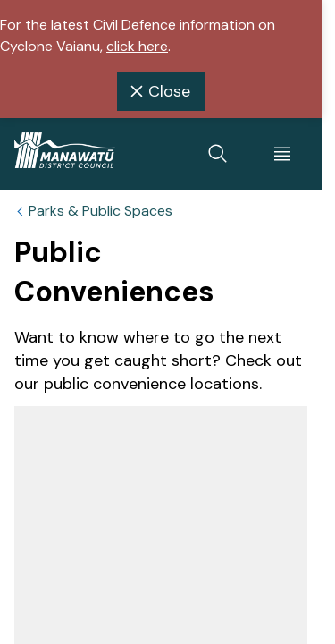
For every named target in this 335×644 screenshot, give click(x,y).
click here (137, 46)
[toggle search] (218, 154)
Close (158, 91)
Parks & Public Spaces (100, 211)
